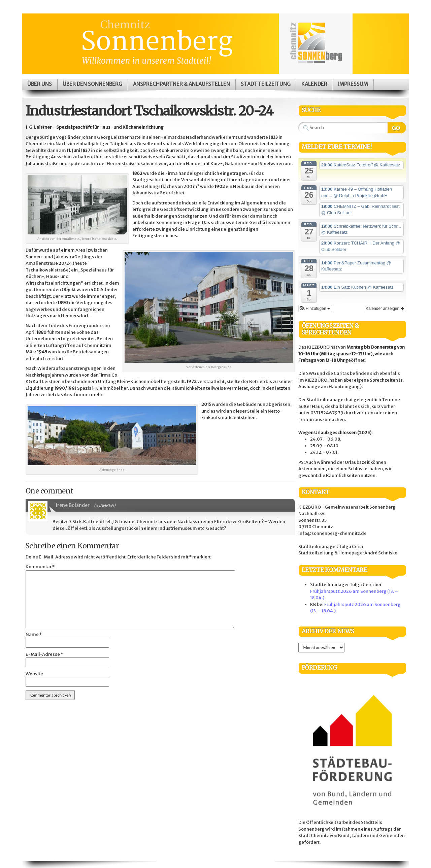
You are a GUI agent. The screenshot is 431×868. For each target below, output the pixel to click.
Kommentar (40, 567)
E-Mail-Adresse (44, 654)
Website (34, 674)
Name (34, 634)
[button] (315, 309)
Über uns (40, 84)
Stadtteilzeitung (266, 84)
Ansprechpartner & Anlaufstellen (181, 84)
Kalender (314, 84)
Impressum (353, 84)
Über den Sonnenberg (92, 84)
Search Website (397, 128)
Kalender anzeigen (385, 309)
